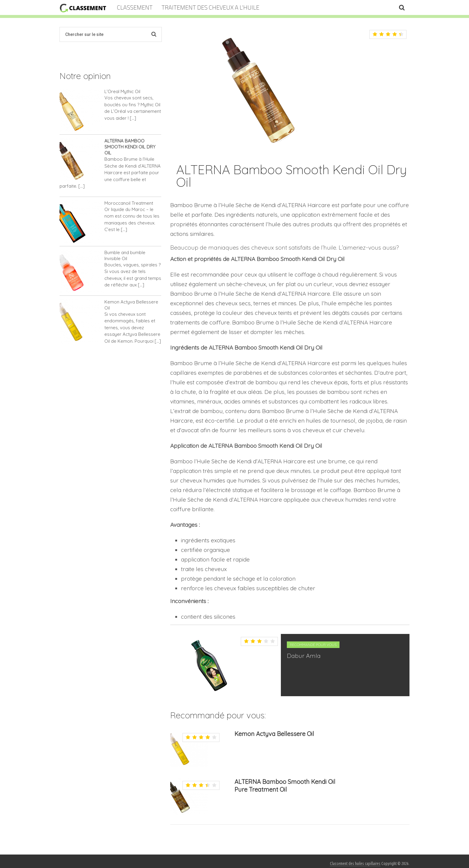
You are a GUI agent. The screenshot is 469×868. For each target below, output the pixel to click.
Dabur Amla (304, 656)
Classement (135, 7)
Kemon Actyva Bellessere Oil (274, 734)
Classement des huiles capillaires (355, 864)
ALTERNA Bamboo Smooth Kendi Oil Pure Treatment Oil (285, 786)
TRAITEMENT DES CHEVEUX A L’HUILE (210, 7)
